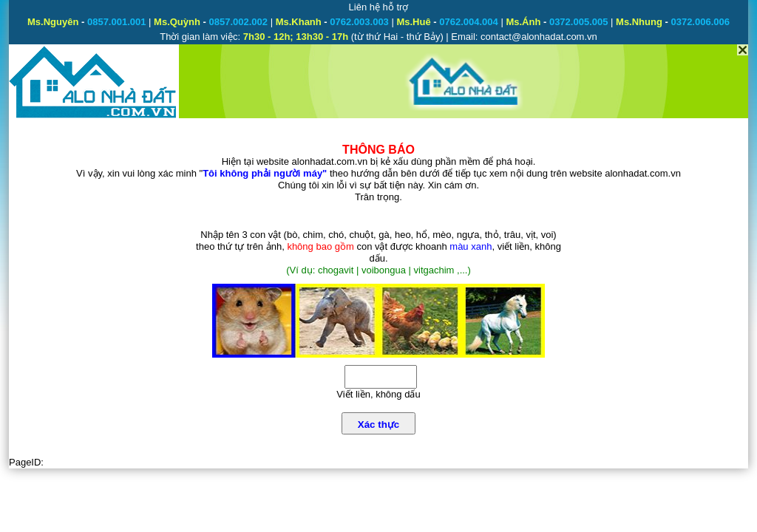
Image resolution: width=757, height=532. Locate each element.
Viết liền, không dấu (378, 394)
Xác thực (378, 424)
